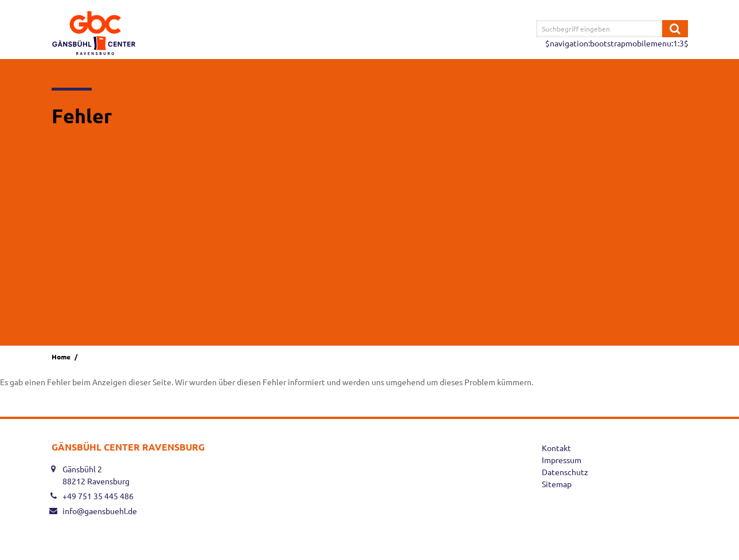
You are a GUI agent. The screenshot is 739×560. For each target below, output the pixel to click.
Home (61, 357)
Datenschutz (565, 472)
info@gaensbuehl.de (100, 511)
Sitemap (557, 484)
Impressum (562, 460)
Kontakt (556, 448)
